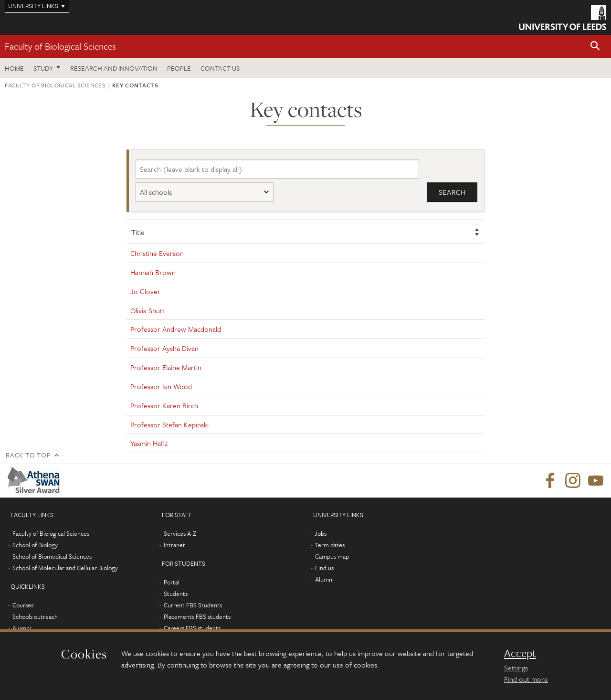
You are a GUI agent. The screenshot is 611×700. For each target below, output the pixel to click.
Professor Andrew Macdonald (176, 329)
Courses (23, 605)
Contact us (220, 68)
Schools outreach (35, 616)
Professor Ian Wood (161, 386)
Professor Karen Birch (164, 405)
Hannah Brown (153, 272)
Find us (324, 568)
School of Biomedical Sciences (52, 556)
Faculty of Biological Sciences (60, 46)
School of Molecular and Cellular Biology (65, 568)
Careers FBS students (192, 628)
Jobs (321, 533)
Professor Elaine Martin (166, 367)
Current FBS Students (193, 605)
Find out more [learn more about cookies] (526, 679)
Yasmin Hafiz (149, 443)
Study (43, 68)
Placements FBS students (197, 616)
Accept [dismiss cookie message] (520, 653)
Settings (516, 668)
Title (138, 232)
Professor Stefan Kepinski (169, 424)
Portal (172, 582)
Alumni (22, 628)
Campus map (332, 556)
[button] (595, 47)
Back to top (28, 455)
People (179, 68)
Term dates (330, 545)
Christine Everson (157, 253)
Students (176, 594)
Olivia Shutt (147, 310)
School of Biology (35, 545)
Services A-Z (180, 533)
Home (14, 68)
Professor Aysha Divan (164, 348)
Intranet (174, 545)
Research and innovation (114, 68)
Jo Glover (145, 291)
